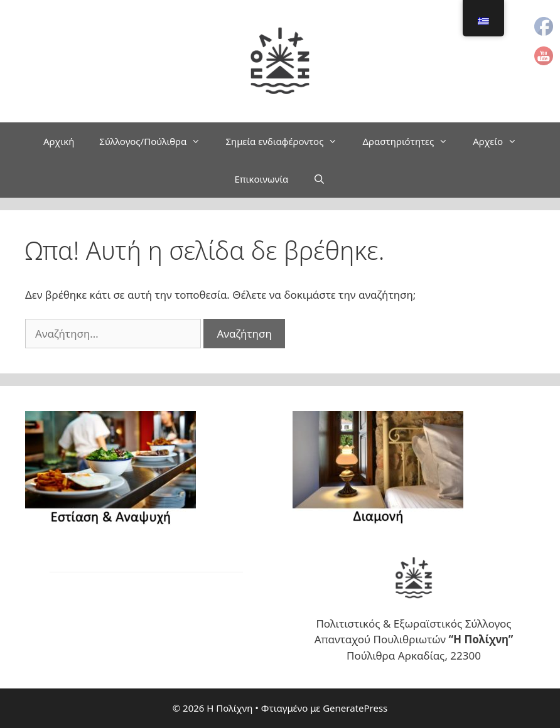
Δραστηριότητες (411, 141)
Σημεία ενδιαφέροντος (288, 141)
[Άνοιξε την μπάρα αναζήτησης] (319, 179)
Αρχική (59, 141)
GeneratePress (355, 708)
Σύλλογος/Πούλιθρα (156, 141)
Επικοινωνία (261, 179)
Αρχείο (501, 141)
